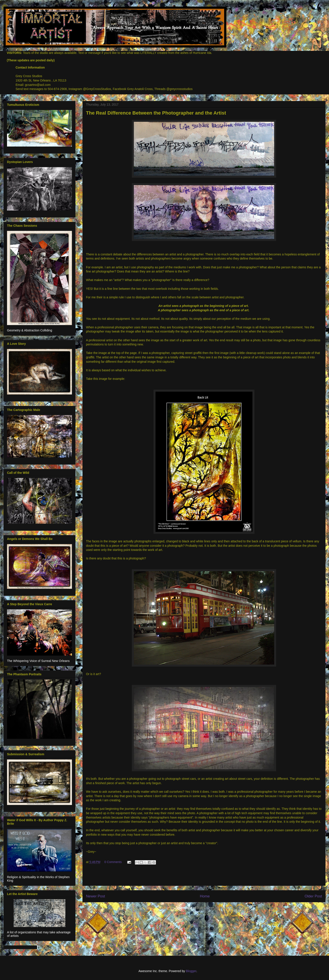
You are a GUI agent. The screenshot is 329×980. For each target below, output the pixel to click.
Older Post (313, 896)
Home (205, 896)
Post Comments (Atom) (213, 908)
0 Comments (113, 862)
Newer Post (96, 896)
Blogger (191, 971)
